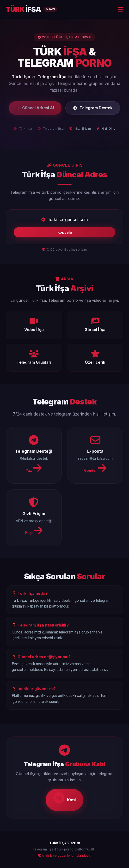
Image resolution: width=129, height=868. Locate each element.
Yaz (34, 468)
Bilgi (34, 530)
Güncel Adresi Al (35, 108)
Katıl (64, 798)
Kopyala (65, 232)
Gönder (95, 468)
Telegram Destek (93, 108)
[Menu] (121, 9)
